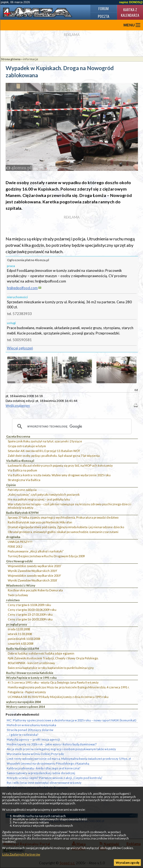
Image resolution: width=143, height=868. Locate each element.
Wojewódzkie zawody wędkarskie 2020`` (35, 566)
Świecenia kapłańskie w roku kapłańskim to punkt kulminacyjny (51, 668)
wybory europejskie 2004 (24, 702)
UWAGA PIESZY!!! (20, 542)
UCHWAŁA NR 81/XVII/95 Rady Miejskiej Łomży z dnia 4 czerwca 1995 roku (58, 697)
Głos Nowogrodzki (19, 561)
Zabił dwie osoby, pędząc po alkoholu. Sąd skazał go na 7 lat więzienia (54, 456)
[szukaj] (71, 426)
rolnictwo (13, 600)
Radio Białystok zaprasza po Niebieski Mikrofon (40, 522)
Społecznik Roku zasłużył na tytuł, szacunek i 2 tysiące (45, 441)
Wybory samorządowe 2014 (26, 707)
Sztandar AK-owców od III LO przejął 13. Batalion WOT (44, 451)
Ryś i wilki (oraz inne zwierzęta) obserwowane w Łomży (44, 783)
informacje (31, 59)
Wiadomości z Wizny (21, 585)
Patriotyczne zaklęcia (22, 490)
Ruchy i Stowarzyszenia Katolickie (30, 673)
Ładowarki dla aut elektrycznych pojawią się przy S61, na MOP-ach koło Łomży (60, 465)
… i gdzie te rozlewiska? (23, 735)
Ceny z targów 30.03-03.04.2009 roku (32, 610)
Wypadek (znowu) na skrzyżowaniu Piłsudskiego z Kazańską (48, 763)
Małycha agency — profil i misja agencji (33, 739)
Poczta (104, 16)
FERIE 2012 (15, 546)
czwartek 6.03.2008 (20, 643)
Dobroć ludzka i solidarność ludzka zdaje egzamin (41, 653)
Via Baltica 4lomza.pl (20, 461)
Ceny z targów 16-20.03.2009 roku (30, 619)
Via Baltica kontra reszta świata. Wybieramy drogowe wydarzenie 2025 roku (59, 475)
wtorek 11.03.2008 (20, 634)
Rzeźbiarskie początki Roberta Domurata (35, 590)
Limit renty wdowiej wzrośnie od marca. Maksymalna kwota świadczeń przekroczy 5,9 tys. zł (69, 759)
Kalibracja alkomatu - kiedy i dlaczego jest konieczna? (44, 768)
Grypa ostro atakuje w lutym (27, 446)
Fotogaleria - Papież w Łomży (27, 692)
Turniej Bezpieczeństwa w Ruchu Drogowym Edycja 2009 (46, 556)
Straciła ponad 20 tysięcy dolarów (30, 730)
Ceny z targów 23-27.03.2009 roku (30, 614)
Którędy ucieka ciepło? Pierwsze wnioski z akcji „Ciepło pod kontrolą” (55, 778)
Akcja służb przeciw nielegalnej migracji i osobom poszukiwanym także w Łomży (61, 749)
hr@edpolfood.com (22, 288)
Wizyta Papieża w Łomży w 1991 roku (31, 678)
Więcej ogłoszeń (20, 348)
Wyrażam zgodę (127, 863)
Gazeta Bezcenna (18, 436)
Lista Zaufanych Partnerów (21, 854)
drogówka (13, 537)
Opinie (11, 485)
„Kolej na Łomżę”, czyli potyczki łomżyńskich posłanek (44, 494)
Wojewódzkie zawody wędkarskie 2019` (34, 576)
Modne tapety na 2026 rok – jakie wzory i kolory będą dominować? (52, 744)
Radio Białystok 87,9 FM (22, 513)
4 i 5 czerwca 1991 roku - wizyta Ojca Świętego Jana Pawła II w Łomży (53, 682)
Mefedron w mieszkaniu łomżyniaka (31, 725)
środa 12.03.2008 (19, 629)
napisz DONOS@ (131, 2)
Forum (103, 8)
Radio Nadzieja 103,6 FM (23, 649)
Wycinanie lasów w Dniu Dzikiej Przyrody (35, 754)
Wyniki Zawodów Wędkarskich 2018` (33, 580)
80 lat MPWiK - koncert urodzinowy (31, 663)
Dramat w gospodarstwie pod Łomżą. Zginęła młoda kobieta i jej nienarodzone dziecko (66, 527)
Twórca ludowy (18, 595)
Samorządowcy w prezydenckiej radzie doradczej (41, 773)
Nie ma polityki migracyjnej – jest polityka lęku (39, 499)
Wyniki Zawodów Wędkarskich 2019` (33, 571)
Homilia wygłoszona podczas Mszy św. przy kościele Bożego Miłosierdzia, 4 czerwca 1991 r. (69, 687)
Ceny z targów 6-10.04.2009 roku (29, 605)
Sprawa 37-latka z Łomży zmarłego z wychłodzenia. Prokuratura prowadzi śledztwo (63, 517)
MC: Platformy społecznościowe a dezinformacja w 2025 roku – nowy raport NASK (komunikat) (71, 720)
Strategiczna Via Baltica (24, 480)
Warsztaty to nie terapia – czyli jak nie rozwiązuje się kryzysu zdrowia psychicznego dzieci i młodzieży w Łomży (69, 506)
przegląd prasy (17, 624)
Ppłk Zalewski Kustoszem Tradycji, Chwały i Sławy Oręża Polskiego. (53, 658)
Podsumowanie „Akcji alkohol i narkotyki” (36, 551)
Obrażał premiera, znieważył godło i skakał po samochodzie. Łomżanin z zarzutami (63, 532)
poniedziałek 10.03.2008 (24, 639)
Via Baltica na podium (22, 470)
